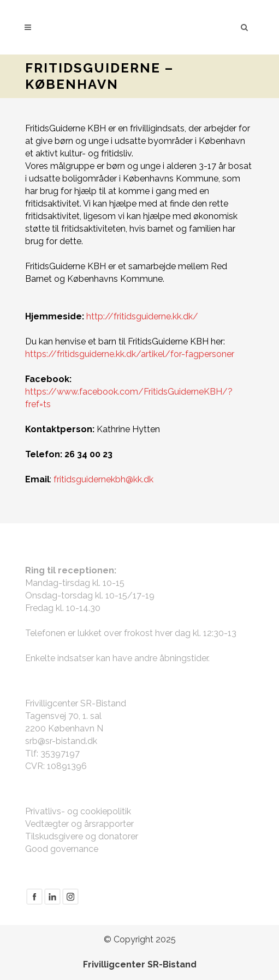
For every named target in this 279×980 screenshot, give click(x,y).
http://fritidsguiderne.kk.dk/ (142, 316)
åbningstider (184, 658)
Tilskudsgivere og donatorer (82, 836)
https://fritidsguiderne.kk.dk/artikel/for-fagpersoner (130, 354)
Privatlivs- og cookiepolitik (78, 811)
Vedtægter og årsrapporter (79, 824)
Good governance (62, 849)
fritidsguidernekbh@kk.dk (103, 479)
